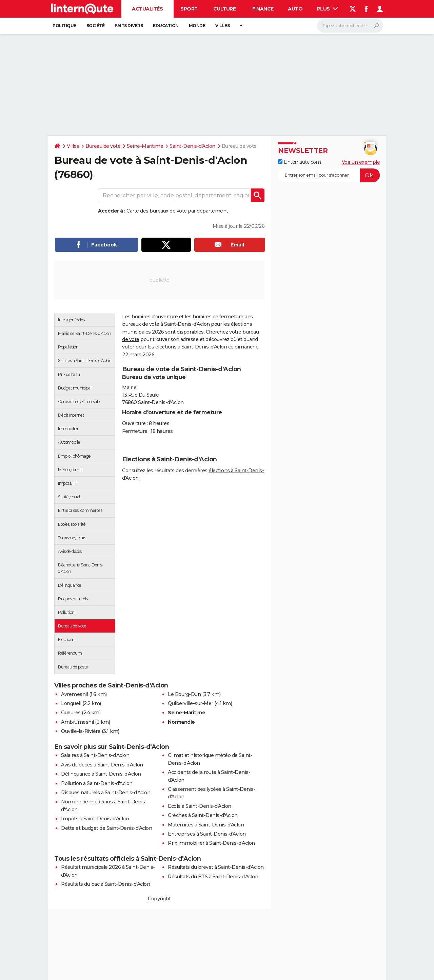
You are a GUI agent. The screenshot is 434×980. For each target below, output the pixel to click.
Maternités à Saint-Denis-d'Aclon (206, 825)
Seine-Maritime (145, 146)
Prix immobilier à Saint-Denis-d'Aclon (211, 843)
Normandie (181, 722)
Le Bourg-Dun (184, 694)
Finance (263, 9)
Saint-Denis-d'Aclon (192, 146)
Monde (197, 26)
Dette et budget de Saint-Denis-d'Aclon (106, 828)
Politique (64, 26)
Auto (295, 9)
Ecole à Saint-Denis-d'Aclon (200, 806)
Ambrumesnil (77, 722)
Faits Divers (129, 26)
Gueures (71, 713)
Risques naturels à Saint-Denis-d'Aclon (106, 793)
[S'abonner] (329, 175)
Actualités (147, 9)
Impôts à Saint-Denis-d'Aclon (95, 819)
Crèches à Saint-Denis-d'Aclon (203, 815)
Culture (225, 9)
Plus (328, 9)
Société (96, 26)
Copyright (159, 899)
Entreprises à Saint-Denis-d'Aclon (207, 834)
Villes (222, 26)
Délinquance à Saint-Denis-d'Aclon (101, 774)
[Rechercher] (350, 26)
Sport (189, 9)
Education (166, 26)
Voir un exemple (361, 162)
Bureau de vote (103, 146)
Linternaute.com (299, 162)
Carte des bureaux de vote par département (177, 211)
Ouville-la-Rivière (81, 731)
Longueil (71, 703)
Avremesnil (74, 694)
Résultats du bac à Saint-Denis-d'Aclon (105, 884)
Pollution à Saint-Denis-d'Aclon (97, 783)
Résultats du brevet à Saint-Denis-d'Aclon (216, 867)
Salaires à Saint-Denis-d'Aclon (95, 755)
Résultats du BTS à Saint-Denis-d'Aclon (213, 877)
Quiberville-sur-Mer (191, 703)
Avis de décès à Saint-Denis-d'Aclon (102, 765)
